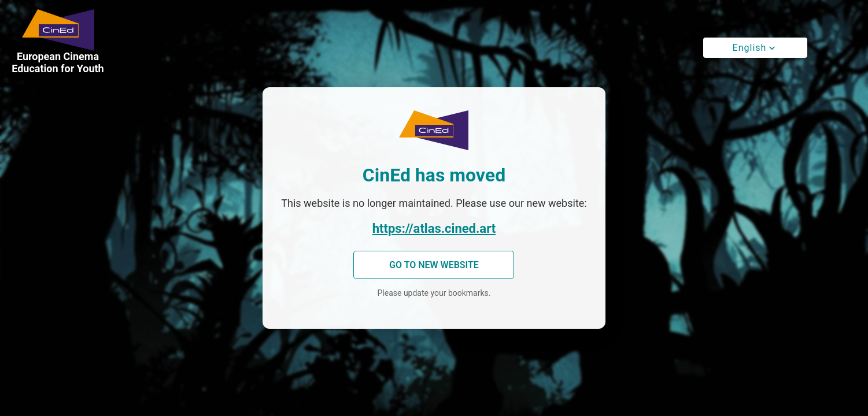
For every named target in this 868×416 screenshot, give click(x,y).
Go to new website (434, 265)
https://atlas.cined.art (434, 229)
